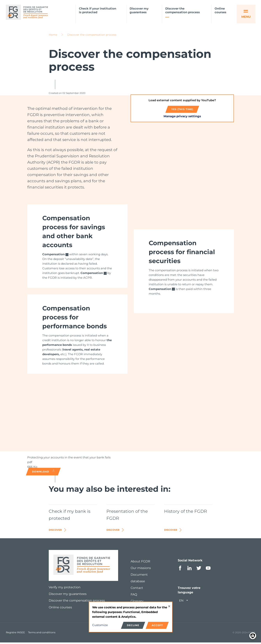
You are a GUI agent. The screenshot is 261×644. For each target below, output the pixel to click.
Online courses (220, 10)
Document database (139, 579)
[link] (77, 247)
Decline (133, 625)
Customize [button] (100, 625)
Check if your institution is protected (98, 10)
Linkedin (189, 569)
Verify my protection (65, 589)
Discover (58, 531)
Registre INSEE (15, 634)
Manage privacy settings (182, 118)
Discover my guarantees (139, 10)
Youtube (208, 569)
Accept (157, 625)
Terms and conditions (42, 634)
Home (53, 36)
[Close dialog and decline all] (169, 604)
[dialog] (131, 617)
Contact (137, 589)
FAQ (134, 596)
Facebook (180, 569)
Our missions (141, 569)
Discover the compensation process (183, 10)
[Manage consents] (253, 636)
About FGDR (140, 563)
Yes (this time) (182, 111)
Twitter (199, 569)
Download (43, 472)
